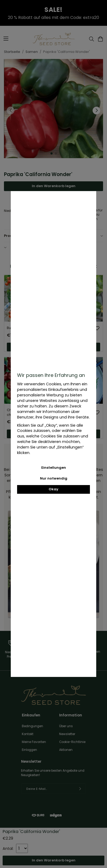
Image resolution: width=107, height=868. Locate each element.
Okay (53, 489)
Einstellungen (54, 468)
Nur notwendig (54, 478)
